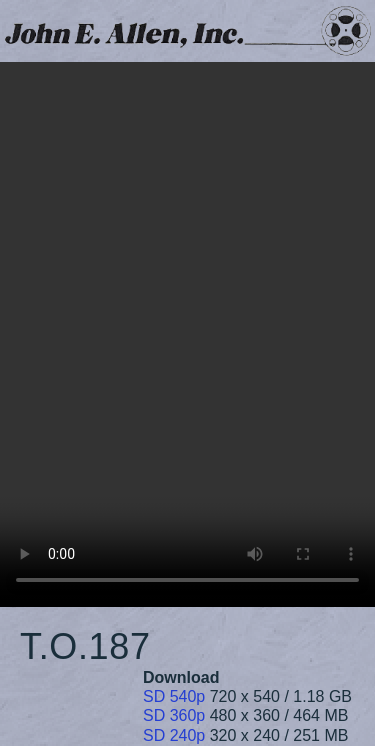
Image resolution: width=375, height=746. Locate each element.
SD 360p (174, 715)
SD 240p (174, 735)
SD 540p (174, 696)
